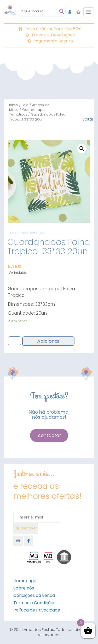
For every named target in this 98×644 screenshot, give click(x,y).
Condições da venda (34, 595)
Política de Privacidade (37, 610)
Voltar (88, 119)
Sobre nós (24, 588)
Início (14, 105)
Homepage (25, 581)
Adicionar (48, 341)
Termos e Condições (34, 603)
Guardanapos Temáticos (28, 112)
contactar (49, 435)
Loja (25, 105)
